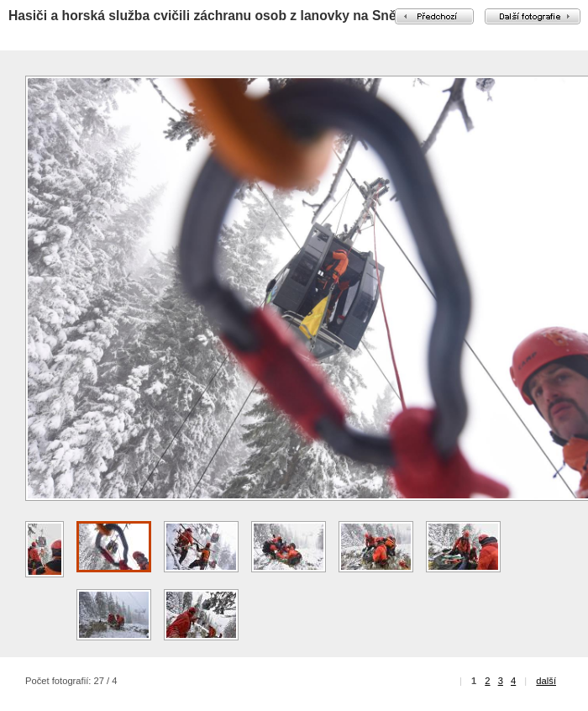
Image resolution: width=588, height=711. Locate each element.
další (546, 681)
